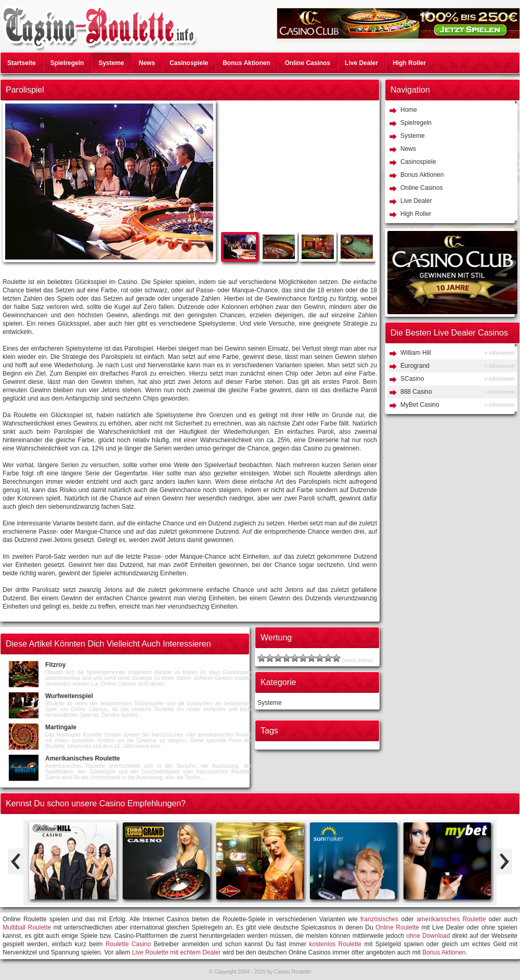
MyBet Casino (420, 405)
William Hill (416, 353)
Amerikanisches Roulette (82, 758)
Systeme (111, 63)
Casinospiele (189, 63)
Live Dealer (361, 63)
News (147, 63)
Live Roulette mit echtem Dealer (177, 952)
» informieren (500, 353)
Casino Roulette (292, 972)
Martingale (61, 727)
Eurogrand (415, 366)
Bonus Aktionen (246, 63)
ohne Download (428, 936)
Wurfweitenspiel (69, 696)
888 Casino (416, 392)
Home (409, 110)
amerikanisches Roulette (451, 919)
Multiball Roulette (27, 927)
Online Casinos (308, 63)
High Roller (409, 63)
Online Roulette (397, 927)
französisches (379, 919)
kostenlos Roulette (336, 944)
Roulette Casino (128, 944)
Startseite (22, 63)
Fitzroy (55, 665)
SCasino (412, 379)
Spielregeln (67, 63)
